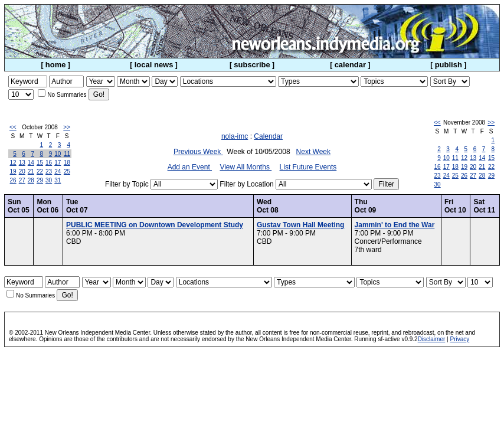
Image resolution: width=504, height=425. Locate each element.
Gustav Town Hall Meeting (300, 225)
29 (40, 180)
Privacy (459, 339)
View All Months (246, 167)
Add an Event (190, 167)
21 (31, 171)
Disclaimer (432, 339)
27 (22, 180)
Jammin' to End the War (395, 225)
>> (67, 127)
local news (154, 65)
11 (67, 154)
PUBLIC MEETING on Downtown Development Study (155, 225)
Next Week (313, 152)
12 (13, 163)
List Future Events (308, 167)
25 (67, 171)
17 (58, 163)
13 (22, 163)
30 (49, 180)
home (56, 65)
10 (58, 154)
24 (58, 171)
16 (49, 163)
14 (31, 163)
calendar (350, 65)
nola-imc (235, 136)
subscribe (252, 65)
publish (449, 65)
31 (58, 180)
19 (13, 171)
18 (67, 163)
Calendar (268, 136)
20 (22, 171)
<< (13, 127)
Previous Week (198, 152)
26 (13, 180)
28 (31, 180)
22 (40, 171)
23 (49, 171)
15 (40, 163)
